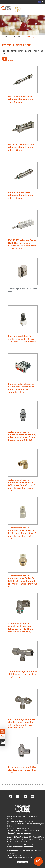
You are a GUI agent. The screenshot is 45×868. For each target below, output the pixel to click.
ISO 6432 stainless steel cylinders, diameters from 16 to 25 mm (21, 99)
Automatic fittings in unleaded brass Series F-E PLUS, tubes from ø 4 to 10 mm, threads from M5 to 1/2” (22, 533)
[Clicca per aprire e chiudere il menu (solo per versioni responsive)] (42, 8)
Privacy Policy (22, 862)
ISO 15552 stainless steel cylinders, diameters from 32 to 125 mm (21, 147)
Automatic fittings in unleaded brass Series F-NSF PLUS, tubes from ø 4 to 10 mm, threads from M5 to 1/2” (23, 581)
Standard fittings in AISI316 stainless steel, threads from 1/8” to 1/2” (23, 674)
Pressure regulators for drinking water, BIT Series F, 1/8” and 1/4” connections (22, 339)
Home (3, 37)
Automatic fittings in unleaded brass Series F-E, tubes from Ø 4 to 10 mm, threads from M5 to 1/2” (22, 436)
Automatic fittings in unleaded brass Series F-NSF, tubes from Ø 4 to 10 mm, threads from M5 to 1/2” (22, 485)
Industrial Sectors (18, 37)
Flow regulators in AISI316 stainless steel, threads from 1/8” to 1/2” (23, 770)
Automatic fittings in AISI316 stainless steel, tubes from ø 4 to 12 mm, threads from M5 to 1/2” (22, 628)
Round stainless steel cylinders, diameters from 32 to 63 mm (21, 195)
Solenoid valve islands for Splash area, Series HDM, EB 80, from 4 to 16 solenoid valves (21, 388)
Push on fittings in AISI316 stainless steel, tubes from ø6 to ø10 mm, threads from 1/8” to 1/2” (22, 723)
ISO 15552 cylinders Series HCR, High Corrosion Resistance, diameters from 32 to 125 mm (22, 244)
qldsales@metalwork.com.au (20, 858)
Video (11, 60)
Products (9, 37)
